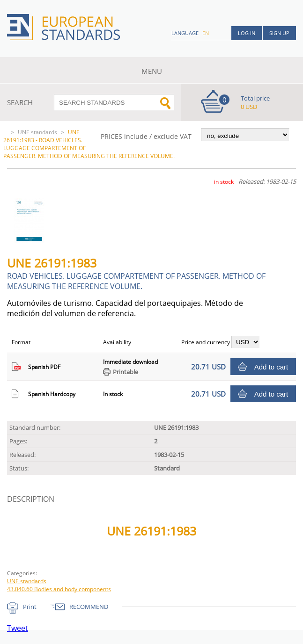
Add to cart (271, 367)
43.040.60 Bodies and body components (59, 589)
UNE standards (37, 132)
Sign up (279, 33)
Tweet (18, 628)
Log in (247, 33)
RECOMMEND (89, 607)
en (206, 33)
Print (30, 607)
